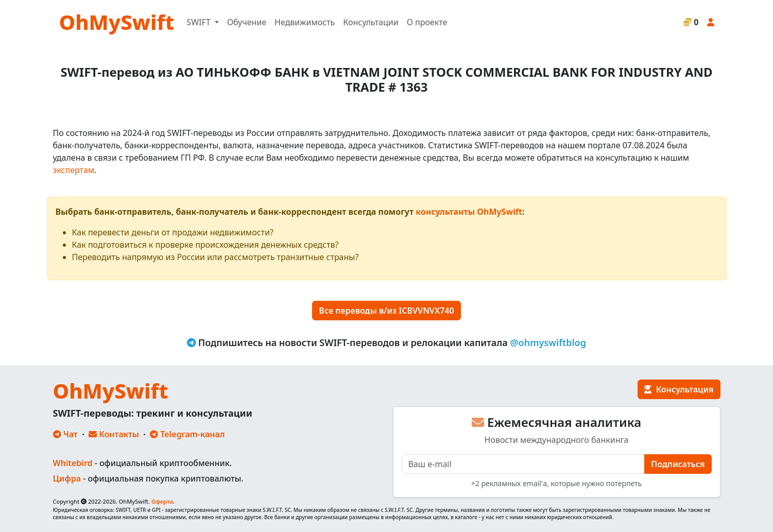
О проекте (427, 22)
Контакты (114, 434)
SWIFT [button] (199, 22)
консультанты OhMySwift (469, 212)
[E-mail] (523, 464)
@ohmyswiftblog (548, 342)
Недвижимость (305, 22)
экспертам (74, 170)
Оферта (162, 501)
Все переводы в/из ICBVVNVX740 (386, 311)
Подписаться (678, 464)
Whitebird (73, 463)
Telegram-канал (187, 434)
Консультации (371, 22)
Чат (65, 434)
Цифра (67, 478)
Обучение (247, 22)
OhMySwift (117, 22)
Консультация (679, 389)
